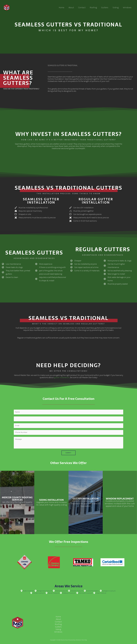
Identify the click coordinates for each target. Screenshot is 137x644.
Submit (68, 453)
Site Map (84, 640)
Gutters (105, 8)
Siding (116, 8)
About (71, 8)
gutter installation (62, 377)
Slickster (78, 640)
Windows (127, 8)
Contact (82, 8)
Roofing (93, 8)
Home (62, 8)
